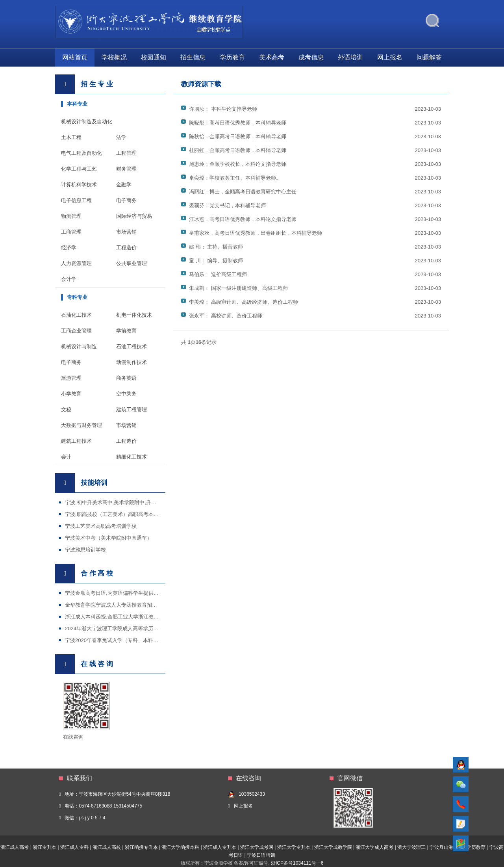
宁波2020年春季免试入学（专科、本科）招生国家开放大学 (132, 640)
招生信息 (193, 57)
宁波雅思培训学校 (85, 550)
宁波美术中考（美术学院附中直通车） (108, 538)
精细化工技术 (132, 457)
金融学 (124, 185)
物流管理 (71, 216)
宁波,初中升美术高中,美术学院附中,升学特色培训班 (123, 502)
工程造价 (126, 248)
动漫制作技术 (132, 362)
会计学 (69, 279)
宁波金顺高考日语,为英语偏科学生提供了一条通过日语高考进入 (137, 593)
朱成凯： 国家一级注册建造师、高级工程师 (238, 288)
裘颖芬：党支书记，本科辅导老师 (227, 205)
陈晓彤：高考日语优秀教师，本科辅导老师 (238, 123)
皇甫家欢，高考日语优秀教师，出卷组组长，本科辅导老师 (256, 233)
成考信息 (311, 57)
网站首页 (75, 57)
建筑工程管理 (132, 409)
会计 (66, 457)
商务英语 (126, 378)
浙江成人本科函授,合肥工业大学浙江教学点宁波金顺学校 (130, 617)
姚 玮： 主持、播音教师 (216, 247)
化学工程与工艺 (79, 169)
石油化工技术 (76, 315)
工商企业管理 (76, 331)
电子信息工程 (76, 200)
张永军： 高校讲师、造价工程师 (226, 316)
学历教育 (232, 57)
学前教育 (126, 331)
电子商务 (126, 200)
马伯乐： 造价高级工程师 (218, 274)
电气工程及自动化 (82, 153)
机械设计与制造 (79, 346)
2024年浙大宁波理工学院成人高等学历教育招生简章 (124, 628)
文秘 (66, 409)
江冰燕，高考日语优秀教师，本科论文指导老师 (243, 219)
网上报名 (390, 57)
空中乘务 (126, 394)
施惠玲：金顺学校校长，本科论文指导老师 (238, 164)
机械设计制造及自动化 (87, 122)
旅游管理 (71, 378)
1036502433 (252, 794)
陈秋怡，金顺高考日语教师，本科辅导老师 (238, 136)
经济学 (69, 248)
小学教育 (71, 394)
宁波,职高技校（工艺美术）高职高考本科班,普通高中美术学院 (135, 514)
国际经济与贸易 (134, 216)
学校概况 (114, 57)
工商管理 (71, 232)
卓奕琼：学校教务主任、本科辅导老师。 (235, 178)
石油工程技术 (132, 346)
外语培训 (350, 57)
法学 (121, 137)
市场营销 (126, 232)
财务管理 (126, 169)
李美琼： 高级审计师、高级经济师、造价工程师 (244, 302)
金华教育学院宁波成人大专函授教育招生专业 (116, 605)
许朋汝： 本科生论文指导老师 (223, 109)
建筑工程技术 (76, 441)
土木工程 (71, 137)
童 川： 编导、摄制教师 (216, 261)
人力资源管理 (76, 263)
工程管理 (126, 153)
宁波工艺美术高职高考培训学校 (101, 526)
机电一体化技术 (134, 315)
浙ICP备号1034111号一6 (297, 863)
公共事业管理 (132, 263)
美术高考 (272, 57)
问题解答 (429, 57)
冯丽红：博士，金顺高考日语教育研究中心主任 (243, 192)
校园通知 (154, 57)
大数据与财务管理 (82, 425)
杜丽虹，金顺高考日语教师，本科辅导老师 (238, 150)
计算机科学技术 (79, 185)
